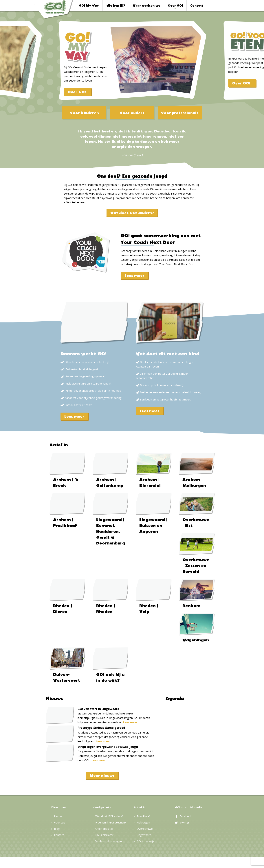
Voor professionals (180, 113)
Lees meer (134, 276)
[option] (132, 66)
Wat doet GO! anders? (132, 213)
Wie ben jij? (116, 5)
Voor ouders (132, 113)
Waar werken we (146, 5)
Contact (197, 5)
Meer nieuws (102, 775)
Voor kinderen (84, 113)
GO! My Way (89, 5)
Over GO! (175, 5)
